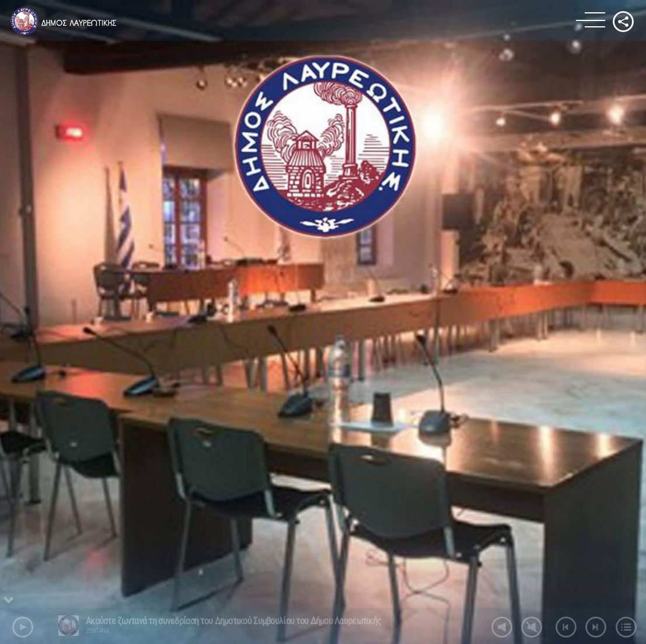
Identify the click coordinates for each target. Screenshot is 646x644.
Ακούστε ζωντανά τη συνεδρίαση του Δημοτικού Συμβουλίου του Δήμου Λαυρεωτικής (233, 621)
